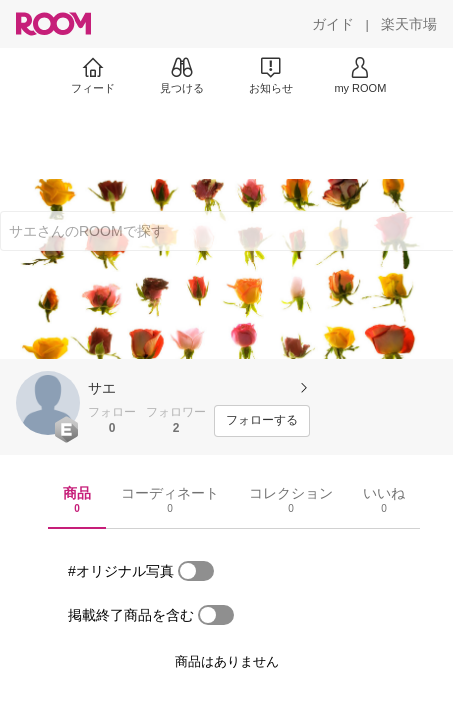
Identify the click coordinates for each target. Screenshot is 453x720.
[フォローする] (262, 421)
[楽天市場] (409, 24)
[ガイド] (333, 24)
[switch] (196, 571)
